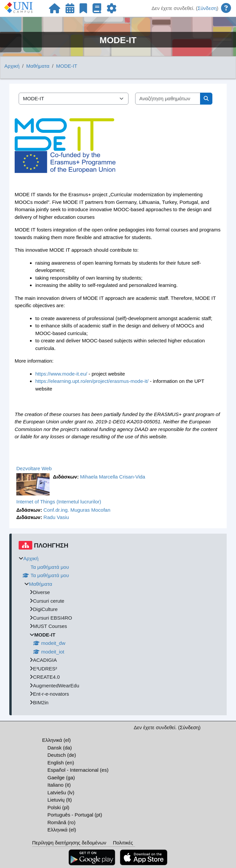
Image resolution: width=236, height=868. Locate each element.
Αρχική (12, 66)
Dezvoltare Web (34, 468)
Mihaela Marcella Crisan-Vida (113, 477)
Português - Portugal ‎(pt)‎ (75, 815)
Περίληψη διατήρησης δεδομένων (69, 843)
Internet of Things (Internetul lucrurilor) (59, 502)
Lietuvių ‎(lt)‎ (60, 800)
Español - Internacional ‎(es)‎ (78, 770)
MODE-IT (67, 66)
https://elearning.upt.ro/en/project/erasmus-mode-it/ (92, 381)
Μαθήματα (38, 66)
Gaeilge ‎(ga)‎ (61, 778)
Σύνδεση (207, 8)
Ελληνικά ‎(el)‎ (57, 740)
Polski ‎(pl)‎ (59, 807)
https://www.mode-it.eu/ (61, 374)
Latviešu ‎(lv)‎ (61, 792)
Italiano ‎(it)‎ (59, 785)
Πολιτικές (123, 843)
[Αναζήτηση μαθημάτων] (168, 99)
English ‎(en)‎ (61, 763)
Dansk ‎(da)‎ (60, 748)
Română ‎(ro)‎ (62, 822)
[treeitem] (119, 631)
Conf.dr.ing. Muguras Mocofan (77, 510)
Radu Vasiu (56, 517)
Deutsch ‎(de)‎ (62, 755)
